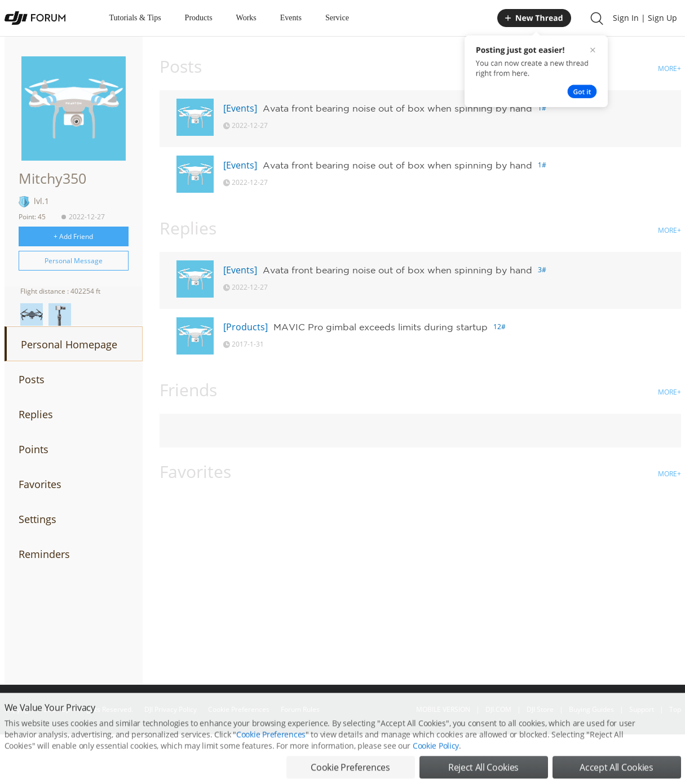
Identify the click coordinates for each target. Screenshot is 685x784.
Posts (32, 379)
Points (34, 449)
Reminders (44, 554)
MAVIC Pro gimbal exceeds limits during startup (381, 327)
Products (199, 18)
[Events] (240, 108)
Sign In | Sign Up (645, 18)
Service (337, 18)
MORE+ (669, 68)
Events (291, 18)
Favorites (40, 484)
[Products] (246, 327)
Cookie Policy (436, 760)
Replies (36, 414)
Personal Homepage (69, 344)
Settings (37, 519)
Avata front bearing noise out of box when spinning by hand (397, 108)
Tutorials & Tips (135, 18)
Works (246, 18)
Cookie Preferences (271, 749)
